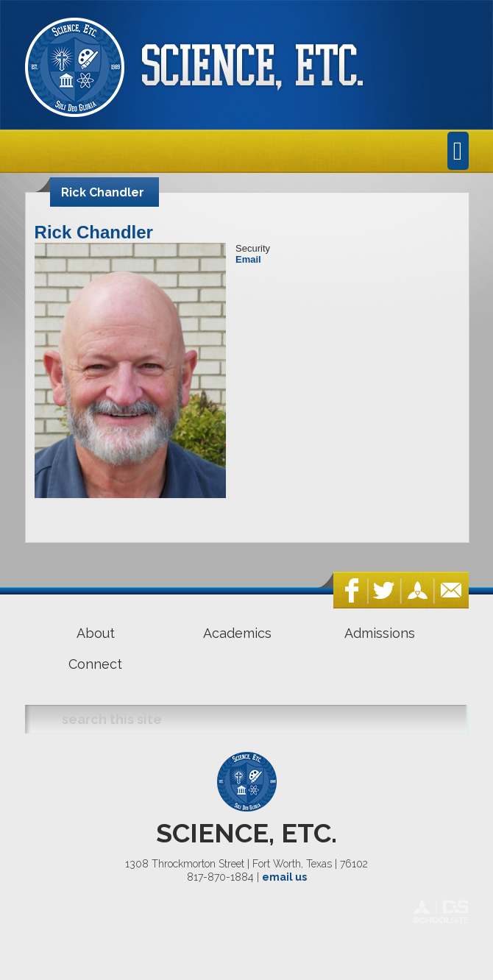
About (96, 633)
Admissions (380, 633)
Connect (95, 664)
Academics (237, 633)
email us (284, 877)
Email (248, 259)
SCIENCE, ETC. (246, 833)
